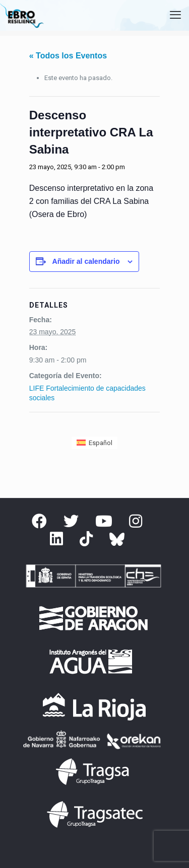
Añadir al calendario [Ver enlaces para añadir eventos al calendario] (86, 261)
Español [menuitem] (101, 443)
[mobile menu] (175, 15)
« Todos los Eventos (68, 56)
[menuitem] (94, 443)
